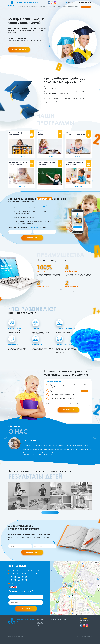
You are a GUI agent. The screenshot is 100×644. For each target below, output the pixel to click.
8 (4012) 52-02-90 (18, 577)
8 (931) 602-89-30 (18, 580)
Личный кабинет (86, 7)
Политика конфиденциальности (84, 636)
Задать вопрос (26, 609)
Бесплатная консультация (19, 49)
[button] (6, 439)
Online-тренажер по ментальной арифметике (61, 618)
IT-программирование (68, 7)
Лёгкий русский (40, 624)
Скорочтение (34, 7)
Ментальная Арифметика (43, 618)
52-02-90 (70, 2)
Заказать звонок (83, 618)
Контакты (77, 7)
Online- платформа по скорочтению (59, 619)
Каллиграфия (40, 622)
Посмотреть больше (50, 513)
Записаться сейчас (32, 238)
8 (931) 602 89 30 (85, 2)
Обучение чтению (43, 7)
